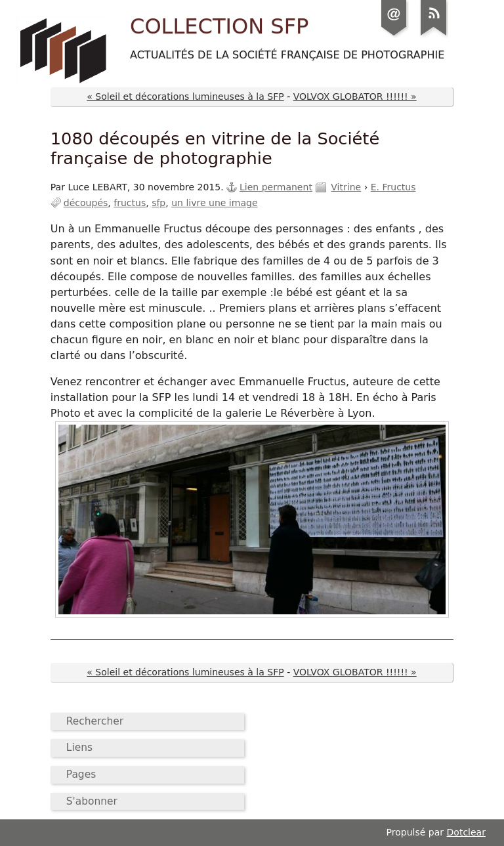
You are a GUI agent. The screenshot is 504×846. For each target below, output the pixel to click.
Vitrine (346, 187)
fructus (130, 203)
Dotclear (466, 832)
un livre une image (214, 203)
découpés (86, 203)
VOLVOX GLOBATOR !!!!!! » (355, 96)
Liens (79, 748)
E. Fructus (393, 187)
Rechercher (95, 721)
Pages (81, 774)
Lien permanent (276, 187)
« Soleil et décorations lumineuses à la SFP (185, 96)
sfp (158, 203)
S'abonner (92, 801)
